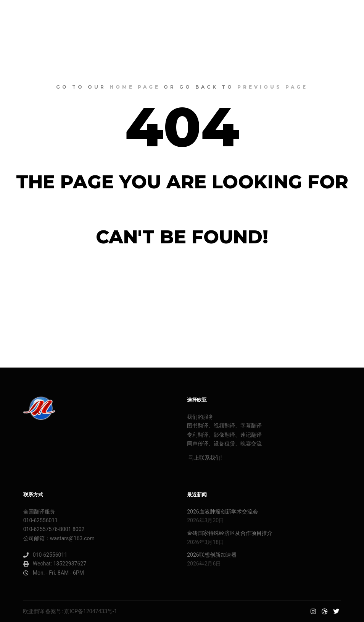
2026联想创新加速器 (212, 555)
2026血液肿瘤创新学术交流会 (222, 512)
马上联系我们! (204, 458)
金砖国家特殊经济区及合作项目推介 (230, 533)
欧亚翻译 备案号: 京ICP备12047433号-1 (70, 611)
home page (135, 87)
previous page (273, 87)
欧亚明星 (34, 13)
